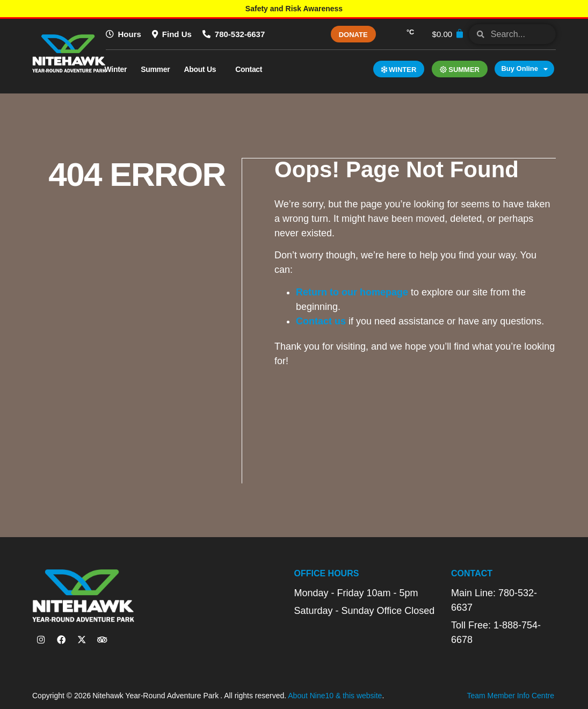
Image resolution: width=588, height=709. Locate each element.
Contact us (321, 321)
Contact (251, 69)
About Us (202, 69)
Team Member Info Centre (510, 695)
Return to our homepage (353, 292)
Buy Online (524, 69)
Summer (155, 69)
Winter (116, 69)
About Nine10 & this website (335, 695)
